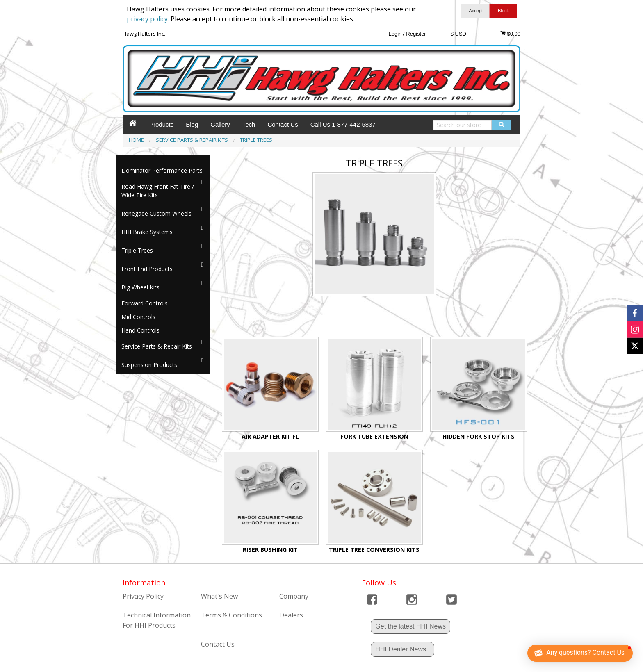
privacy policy (147, 19)
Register (416, 34)
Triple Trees (137, 250)
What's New (219, 596)
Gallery (220, 124)
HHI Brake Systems (147, 232)
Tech (249, 124)
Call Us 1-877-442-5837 (343, 124)
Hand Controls (140, 330)
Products (161, 124)
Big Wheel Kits (140, 287)
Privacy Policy (143, 596)
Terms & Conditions (231, 615)
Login (395, 34)
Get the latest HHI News (410, 626)
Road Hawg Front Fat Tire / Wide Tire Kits (158, 191)
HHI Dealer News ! (402, 649)
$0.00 (510, 34)
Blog (192, 124)
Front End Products (147, 269)
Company (294, 596)
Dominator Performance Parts (162, 170)
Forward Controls (145, 303)
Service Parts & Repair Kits (157, 346)
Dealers (291, 615)
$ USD (458, 34)
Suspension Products (149, 365)
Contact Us (283, 124)
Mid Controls (138, 317)
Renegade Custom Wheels (156, 213)
